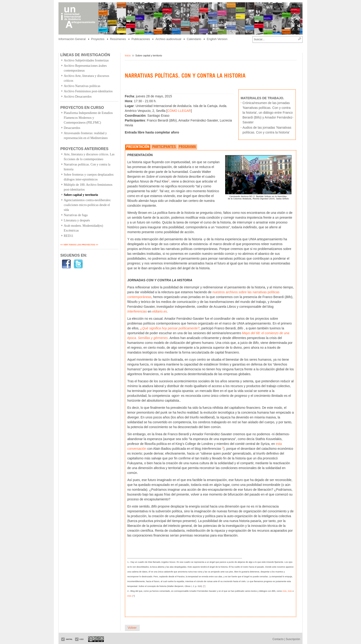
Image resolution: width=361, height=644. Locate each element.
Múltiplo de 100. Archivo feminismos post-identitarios (88, 187)
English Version (217, 39)
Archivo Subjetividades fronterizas (86, 60)
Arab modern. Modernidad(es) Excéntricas (83, 228)
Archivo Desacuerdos (78, 97)
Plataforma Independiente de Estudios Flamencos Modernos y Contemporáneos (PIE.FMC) (88, 118)
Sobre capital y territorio (81, 195)
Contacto (278, 639)
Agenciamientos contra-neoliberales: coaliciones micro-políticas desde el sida (87, 205)
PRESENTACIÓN (138, 147)
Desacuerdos (72, 128)
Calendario (194, 39)
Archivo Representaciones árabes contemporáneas (85, 68)
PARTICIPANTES (164, 147)
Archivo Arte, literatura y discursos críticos (86, 78)
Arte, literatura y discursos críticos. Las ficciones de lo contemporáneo (89, 157)
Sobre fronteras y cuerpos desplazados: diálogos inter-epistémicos (89, 177)
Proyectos (98, 39)
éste (285, 591)
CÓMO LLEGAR (179, 111)
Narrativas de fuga (76, 215)
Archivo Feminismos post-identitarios (88, 91)
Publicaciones (141, 39)
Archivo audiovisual (168, 39)
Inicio (128, 55)
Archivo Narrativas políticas (82, 86)
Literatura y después (77, 220)
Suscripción (293, 639)
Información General (72, 39)
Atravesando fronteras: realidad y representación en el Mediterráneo (86, 136)
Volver (132, 628)
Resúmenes (118, 39)
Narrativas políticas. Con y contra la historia (87, 167)
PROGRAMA (187, 147)
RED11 (68, 236)
